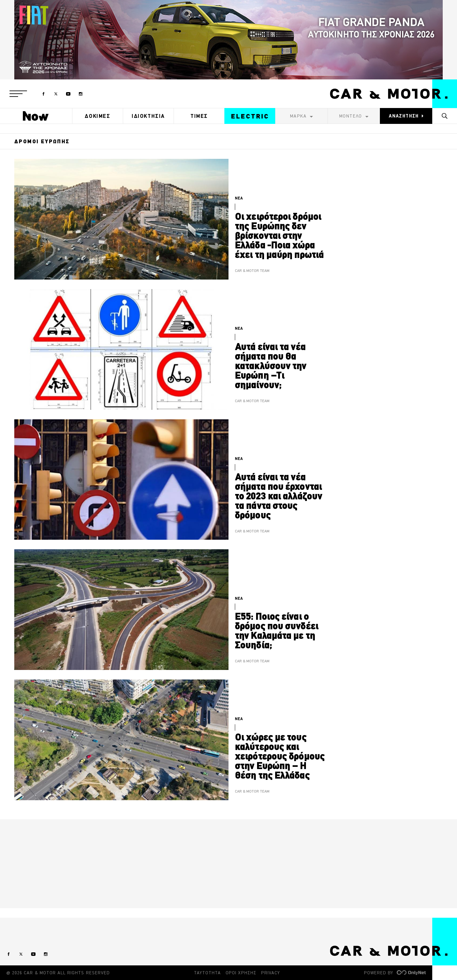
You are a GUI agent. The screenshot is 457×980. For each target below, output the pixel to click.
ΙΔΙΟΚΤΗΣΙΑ (148, 116)
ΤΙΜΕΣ (199, 116)
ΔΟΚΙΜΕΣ (97, 116)
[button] (18, 94)
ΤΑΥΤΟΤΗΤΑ (207, 973)
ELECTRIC (250, 116)
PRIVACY (271, 973)
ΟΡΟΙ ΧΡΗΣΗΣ (241, 973)
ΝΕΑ (239, 198)
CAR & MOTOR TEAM (252, 271)
